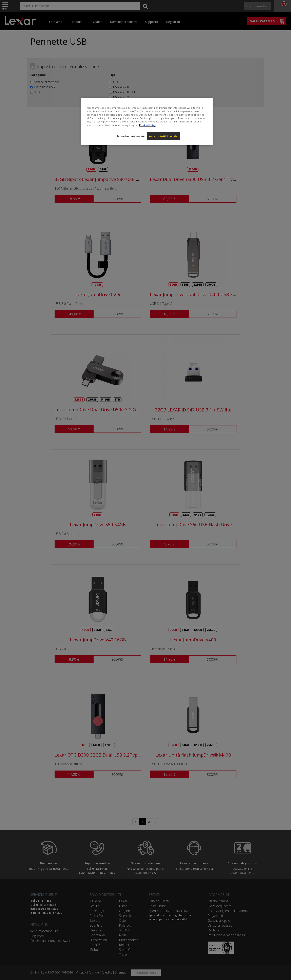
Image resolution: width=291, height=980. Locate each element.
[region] (147, 122)
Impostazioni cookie (131, 136)
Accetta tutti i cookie (163, 136)
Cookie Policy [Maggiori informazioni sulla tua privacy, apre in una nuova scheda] (147, 125)
